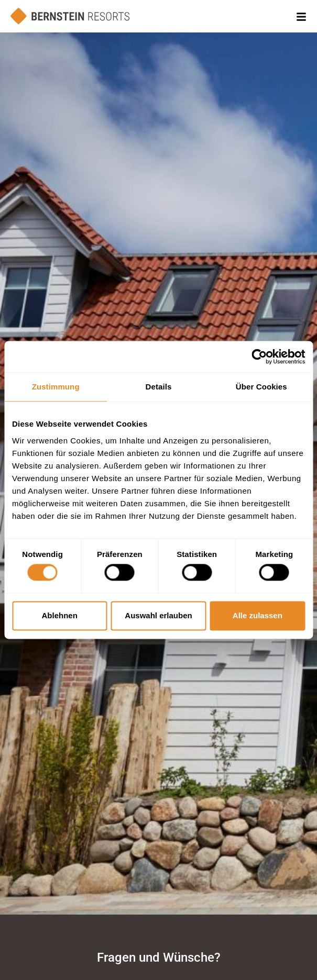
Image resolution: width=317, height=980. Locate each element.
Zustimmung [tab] (56, 387)
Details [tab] (159, 387)
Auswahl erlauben (158, 615)
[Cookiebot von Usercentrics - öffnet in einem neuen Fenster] (259, 357)
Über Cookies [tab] (261, 387)
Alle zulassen (258, 615)
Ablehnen (60, 615)
